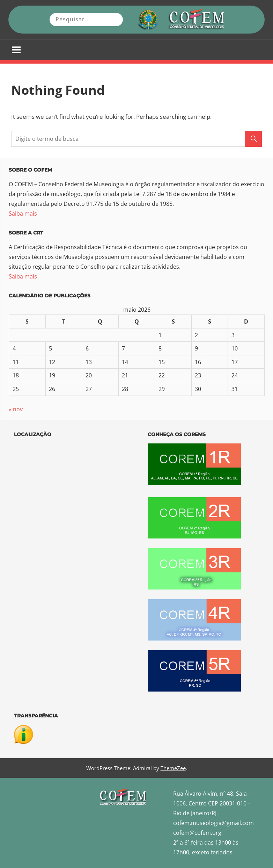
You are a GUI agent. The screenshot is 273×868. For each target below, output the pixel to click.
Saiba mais (23, 214)
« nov (16, 409)
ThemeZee (173, 768)
